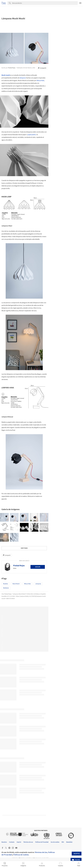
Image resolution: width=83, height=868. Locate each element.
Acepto (77, 854)
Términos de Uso (41, 852)
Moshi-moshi (6, 75)
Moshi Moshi (16, 584)
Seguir (38, 567)
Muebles (6, 584)
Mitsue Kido (40, 81)
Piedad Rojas (19, 566)
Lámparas (38, 584)
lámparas (23, 78)
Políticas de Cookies (21, 855)
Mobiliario (6, 588)
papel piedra (32, 135)
